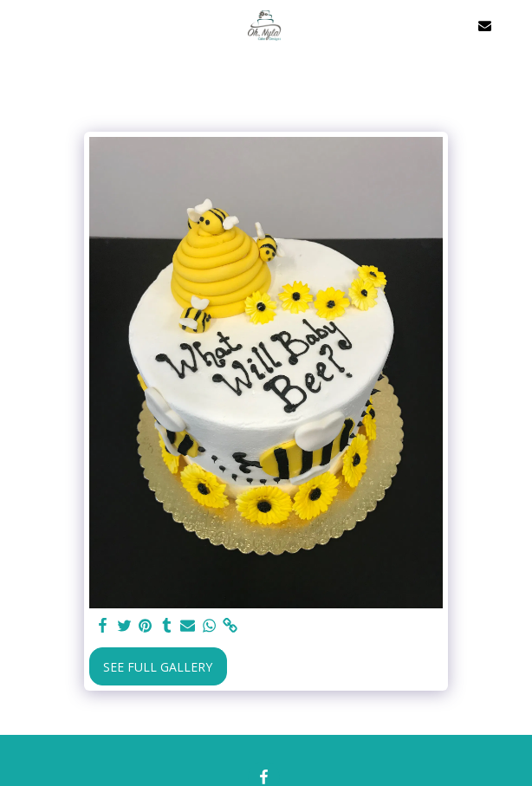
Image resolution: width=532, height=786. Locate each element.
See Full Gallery (158, 667)
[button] (19, 25)
